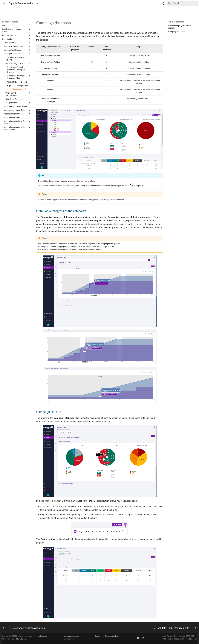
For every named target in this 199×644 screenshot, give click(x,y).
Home (39, 10)
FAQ (94, 10)
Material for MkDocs (18, 639)
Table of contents (176, 22)
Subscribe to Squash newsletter (107, 636)
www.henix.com (69, 639)
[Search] (183, 3)
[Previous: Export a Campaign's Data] (25, 628)
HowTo (86, 10)
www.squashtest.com (71, 636)
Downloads (73, 10)
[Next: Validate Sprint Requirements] (174, 628)
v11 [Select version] (39, 3)
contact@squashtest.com (187, 639)
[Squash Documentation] (3, 3)
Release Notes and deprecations (117, 10)
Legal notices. (42, 636)
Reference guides (54, 10)
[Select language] (163, 3)
